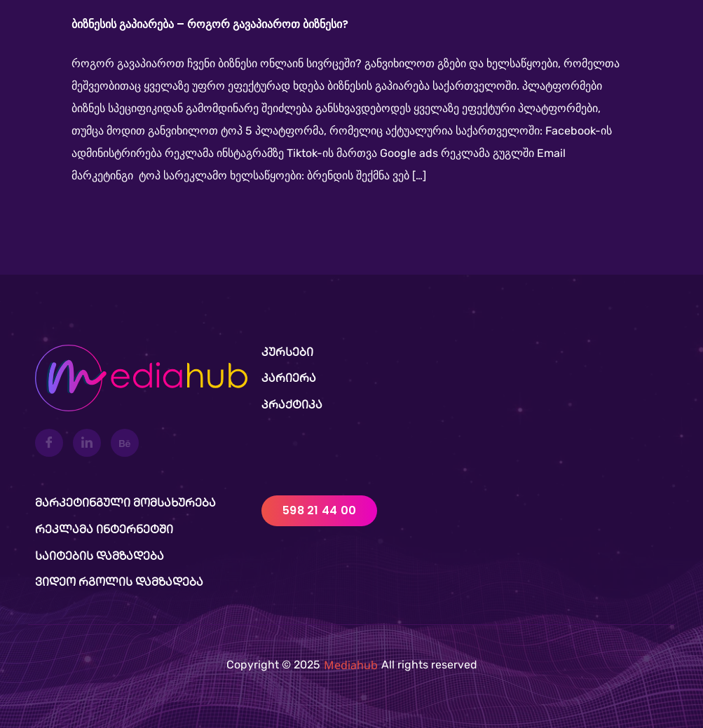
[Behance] (125, 443)
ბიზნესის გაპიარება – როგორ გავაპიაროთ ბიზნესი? (210, 24)
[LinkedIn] (87, 443)
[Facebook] (49, 443)
